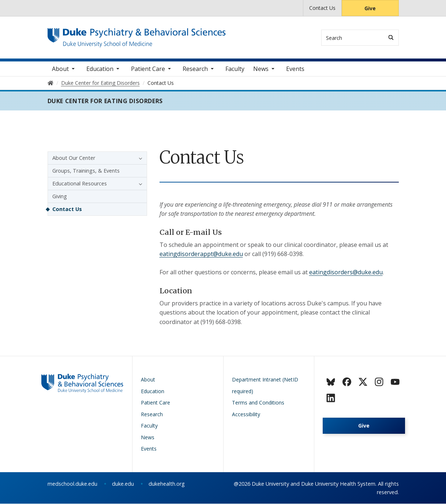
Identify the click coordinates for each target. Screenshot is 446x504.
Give (370, 8)
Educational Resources (80, 184)
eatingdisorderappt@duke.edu (201, 255)
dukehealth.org (167, 484)
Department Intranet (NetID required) (265, 386)
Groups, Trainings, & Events (86, 171)
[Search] (391, 37)
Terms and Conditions (258, 403)
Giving (60, 197)
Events (295, 69)
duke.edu (123, 484)
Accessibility (246, 415)
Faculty (235, 69)
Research (195, 69)
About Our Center (74, 158)
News (261, 69)
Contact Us (322, 8)
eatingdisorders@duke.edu (346, 272)
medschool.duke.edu (72, 484)
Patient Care (148, 69)
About (60, 69)
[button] (139, 158)
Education (100, 69)
